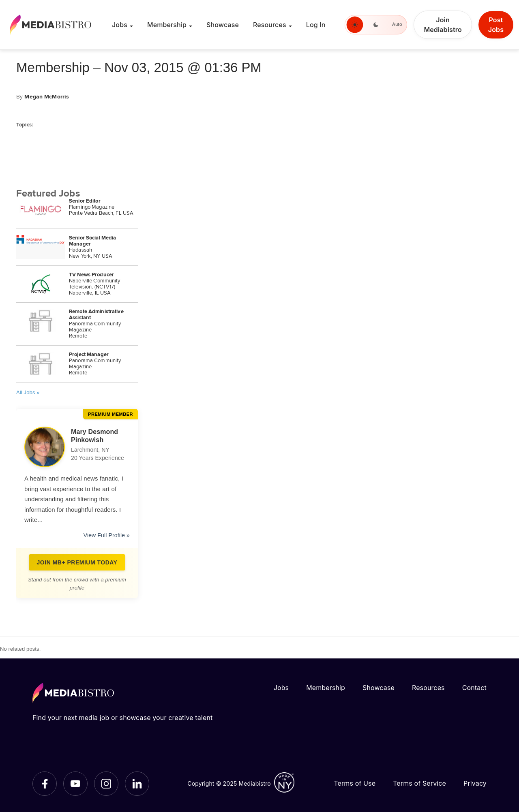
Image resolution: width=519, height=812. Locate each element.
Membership (167, 25)
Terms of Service (419, 783)
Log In (316, 25)
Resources (270, 25)
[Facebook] (45, 784)
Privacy (475, 783)
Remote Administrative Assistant (96, 315)
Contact (474, 688)
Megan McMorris (47, 97)
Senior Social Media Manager (92, 241)
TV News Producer (91, 275)
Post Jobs (496, 25)
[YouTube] (75, 784)
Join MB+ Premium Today (77, 562)
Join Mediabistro (443, 25)
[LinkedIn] (137, 784)
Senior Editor (85, 201)
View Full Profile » (107, 535)
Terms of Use (355, 783)
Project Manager (89, 355)
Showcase (223, 25)
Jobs (120, 25)
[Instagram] (106, 784)
